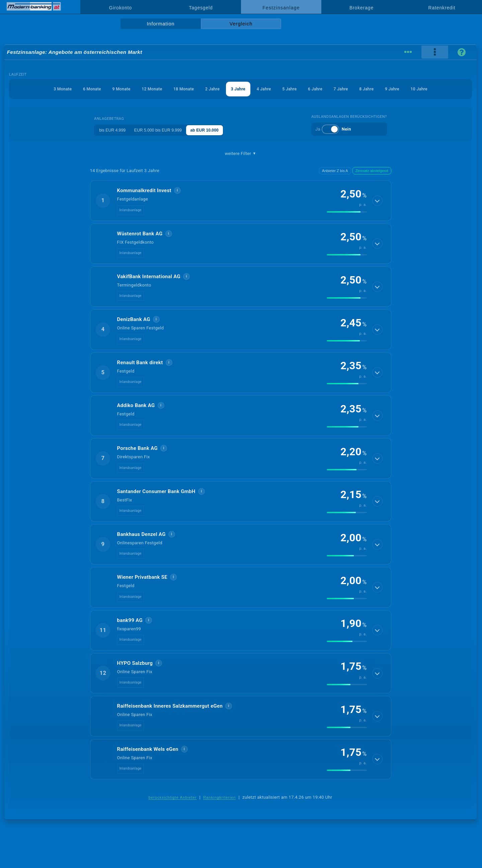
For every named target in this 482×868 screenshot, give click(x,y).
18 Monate (178, 89)
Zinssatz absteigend (372, 171)
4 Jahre (266, 89)
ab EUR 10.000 (211, 130)
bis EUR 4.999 (110, 130)
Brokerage (361, 8)
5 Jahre (294, 89)
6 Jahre (322, 89)
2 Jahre (210, 89)
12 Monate (144, 89)
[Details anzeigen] (378, 201)
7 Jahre (350, 89)
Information (160, 24)
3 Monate (47, 89)
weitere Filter (240, 154)
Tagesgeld (201, 8)
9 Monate (111, 89)
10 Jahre (435, 89)
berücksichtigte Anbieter (173, 797)
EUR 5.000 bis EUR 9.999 (160, 130)
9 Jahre (406, 89)
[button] (241, 201)
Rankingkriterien (220, 797)
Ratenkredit (442, 8)
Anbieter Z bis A (335, 171)
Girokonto (120, 8)
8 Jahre (378, 89)
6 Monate (78, 89)
